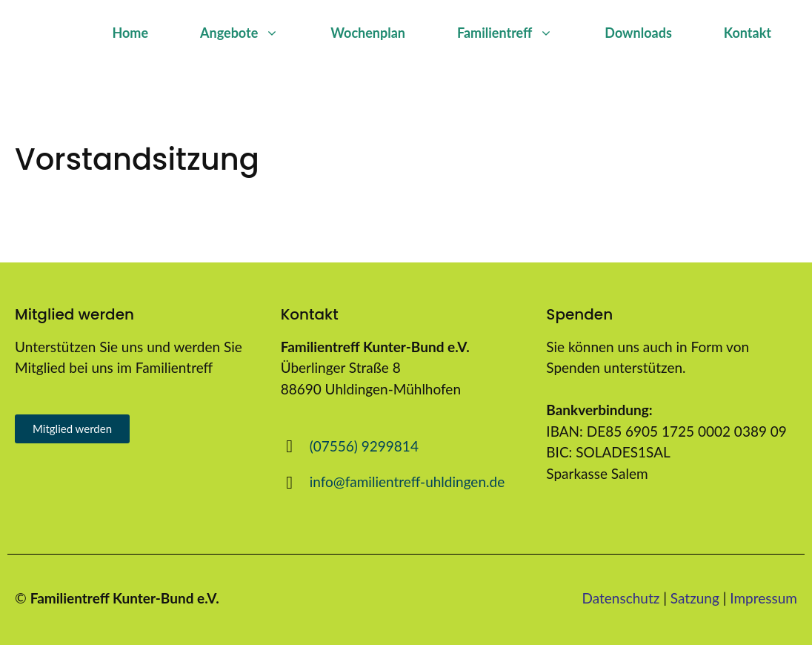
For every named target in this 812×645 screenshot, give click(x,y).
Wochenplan (368, 33)
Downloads (638, 33)
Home (130, 33)
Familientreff (518, 33)
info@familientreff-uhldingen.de (407, 482)
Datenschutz (621, 598)
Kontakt (748, 33)
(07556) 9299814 (364, 446)
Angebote (252, 33)
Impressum (763, 598)
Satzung (695, 598)
